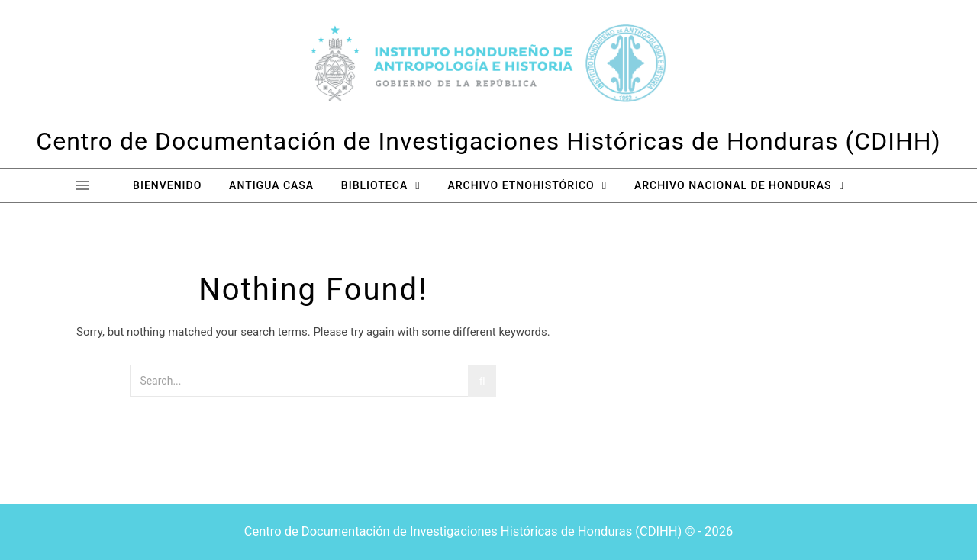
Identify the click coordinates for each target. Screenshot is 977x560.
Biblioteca (374, 185)
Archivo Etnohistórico (521, 185)
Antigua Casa (271, 185)
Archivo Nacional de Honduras (733, 185)
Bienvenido (167, 185)
